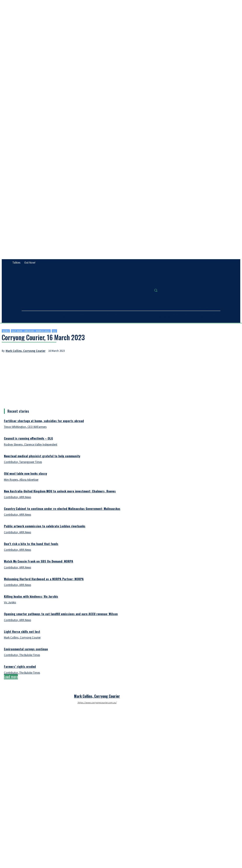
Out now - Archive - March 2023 (31, 331)
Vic (54, 331)
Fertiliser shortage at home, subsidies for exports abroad (44, 421)
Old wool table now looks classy (25, 473)
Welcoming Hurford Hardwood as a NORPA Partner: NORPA (44, 579)
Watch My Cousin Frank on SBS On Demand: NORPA (39, 561)
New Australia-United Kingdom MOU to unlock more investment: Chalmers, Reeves (60, 491)
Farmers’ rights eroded (20, 666)
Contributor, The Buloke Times (22, 655)
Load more (11, 677)
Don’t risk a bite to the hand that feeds (31, 544)
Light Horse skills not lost (22, 631)
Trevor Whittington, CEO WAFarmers (25, 427)
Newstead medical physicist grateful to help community (42, 456)
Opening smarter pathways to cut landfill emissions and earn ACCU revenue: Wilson (61, 614)
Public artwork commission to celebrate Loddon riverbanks (45, 526)
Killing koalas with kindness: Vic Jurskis (31, 596)
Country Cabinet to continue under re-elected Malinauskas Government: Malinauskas (62, 508)
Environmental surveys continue (26, 649)
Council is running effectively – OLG (28, 438)
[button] (156, 290)
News (6, 331)
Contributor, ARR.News (17, 497)
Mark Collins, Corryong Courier (26, 351)
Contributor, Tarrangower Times (23, 462)
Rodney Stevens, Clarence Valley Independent (31, 444)
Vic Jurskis (10, 602)
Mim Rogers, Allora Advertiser (21, 480)
